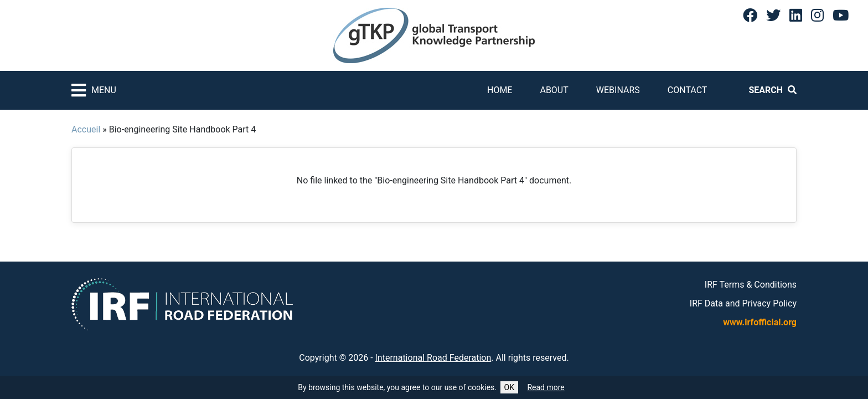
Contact (688, 90)
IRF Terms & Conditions (751, 285)
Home (500, 90)
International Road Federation (433, 358)
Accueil (86, 129)
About (554, 90)
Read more (546, 387)
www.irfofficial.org (760, 322)
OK (509, 387)
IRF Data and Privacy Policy (743, 303)
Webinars (618, 90)
